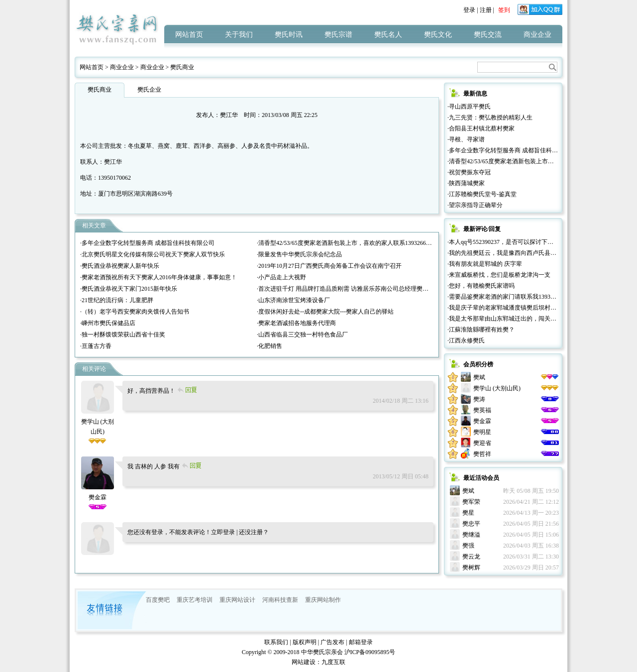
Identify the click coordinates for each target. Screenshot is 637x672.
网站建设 (304, 662)
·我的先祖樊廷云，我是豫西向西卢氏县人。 (505, 253)
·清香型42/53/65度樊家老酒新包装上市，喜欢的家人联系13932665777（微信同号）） (368, 243)
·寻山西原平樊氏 (469, 107)
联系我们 (276, 642)
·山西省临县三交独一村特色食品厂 (302, 335)
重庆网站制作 (323, 600)
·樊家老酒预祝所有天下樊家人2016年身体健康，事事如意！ (159, 277)
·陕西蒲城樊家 (466, 183)
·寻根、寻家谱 (466, 139)
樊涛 (479, 399)
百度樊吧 (158, 600)
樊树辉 (471, 567)
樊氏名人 (388, 35)
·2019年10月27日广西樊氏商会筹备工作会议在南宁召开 (329, 266)
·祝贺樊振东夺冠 (469, 172)
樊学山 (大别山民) (98, 422)
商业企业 (537, 35)
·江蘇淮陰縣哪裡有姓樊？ (481, 330)
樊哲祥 (482, 454)
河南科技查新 (280, 600)
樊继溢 (471, 535)
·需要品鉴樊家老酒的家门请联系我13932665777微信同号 (521, 297)
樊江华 (229, 115)
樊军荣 (471, 502)
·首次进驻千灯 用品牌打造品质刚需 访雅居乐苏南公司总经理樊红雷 (346, 289)
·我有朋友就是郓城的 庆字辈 (485, 264)
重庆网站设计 (237, 600)
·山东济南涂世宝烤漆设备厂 (293, 300)
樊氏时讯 (289, 35)
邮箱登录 (361, 642)
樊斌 (479, 377)
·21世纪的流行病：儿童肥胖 (117, 300)
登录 (469, 10)
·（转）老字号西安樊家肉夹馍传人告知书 (135, 312)
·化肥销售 (269, 346)
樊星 (468, 513)
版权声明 (305, 642)
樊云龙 (471, 557)
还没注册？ (254, 532)
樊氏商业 (182, 67)
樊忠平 (471, 524)
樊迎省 (482, 443)
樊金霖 (482, 421)
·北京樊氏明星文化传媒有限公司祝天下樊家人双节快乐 (153, 254)
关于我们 (239, 35)
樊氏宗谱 (338, 35)
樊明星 (482, 432)
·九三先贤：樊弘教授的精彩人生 (490, 117)
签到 (504, 10)
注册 (486, 10)
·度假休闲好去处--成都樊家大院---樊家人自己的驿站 (325, 312)
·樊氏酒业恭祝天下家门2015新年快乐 (129, 289)
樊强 (468, 546)
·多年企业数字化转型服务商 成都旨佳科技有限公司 (147, 243)
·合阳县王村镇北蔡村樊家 (481, 128)
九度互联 (333, 662)
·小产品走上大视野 (281, 277)
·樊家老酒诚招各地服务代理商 (296, 323)
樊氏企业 (149, 90)
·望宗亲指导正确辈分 (475, 205)
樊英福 (482, 410)
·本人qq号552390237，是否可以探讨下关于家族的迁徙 (518, 242)
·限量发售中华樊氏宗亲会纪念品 (299, 254)
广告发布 (332, 642)
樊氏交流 (488, 35)
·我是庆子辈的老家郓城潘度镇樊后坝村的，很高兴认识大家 (526, 308)
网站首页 (189, 35)
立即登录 (223, 532)
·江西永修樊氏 (466, 340)
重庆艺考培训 (195, 600)
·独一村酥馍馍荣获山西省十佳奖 (123, 335)
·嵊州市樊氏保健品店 (108, 323)
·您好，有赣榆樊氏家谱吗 (481, 286)
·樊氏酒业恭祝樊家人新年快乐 (120, 266)
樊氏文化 (438, 35)
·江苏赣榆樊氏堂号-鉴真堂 (482, 194)
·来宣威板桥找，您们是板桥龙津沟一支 (499, 275)
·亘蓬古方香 (96, 346)
